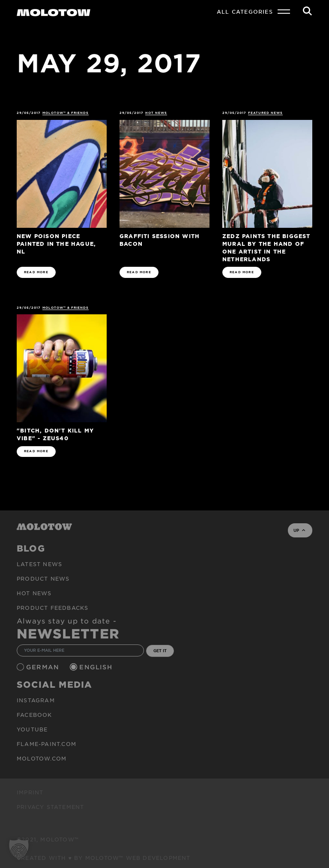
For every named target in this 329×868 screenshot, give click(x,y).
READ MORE (36, 272)
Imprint (30, 792)
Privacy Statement (50, 807)
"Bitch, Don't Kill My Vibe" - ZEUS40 (55, 434)
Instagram (36, 700)
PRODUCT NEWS (43, 579)
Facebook (34, 715)
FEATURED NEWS (266, 113)
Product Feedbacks (52, 608)
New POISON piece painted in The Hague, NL (56, 243)
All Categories (245, 12)
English (97, 667)
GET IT (160, 650)
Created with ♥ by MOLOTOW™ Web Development (104, 858)
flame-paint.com (46, 744)
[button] (19, 849)
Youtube (32, 729)
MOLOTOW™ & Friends (66, 113)
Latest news (39, 564)
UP (299, 530)
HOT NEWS (156, 113)
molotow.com (42, 758)
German (44, 667)
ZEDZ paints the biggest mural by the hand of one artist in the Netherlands (266, 247)
